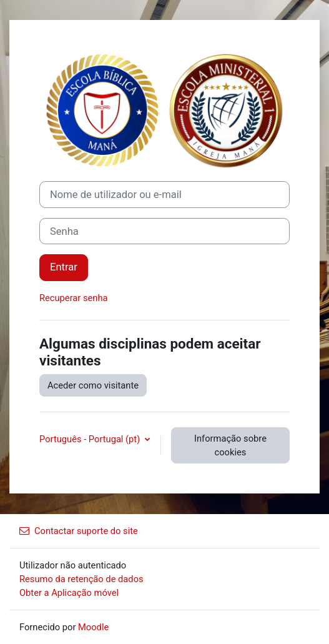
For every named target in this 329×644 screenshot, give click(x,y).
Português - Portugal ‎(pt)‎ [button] (91, 439)
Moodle (93, 627)
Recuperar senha (74, 298)
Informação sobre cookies (230, 445)
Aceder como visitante (93, 385)
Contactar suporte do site (79, 531)
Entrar (64, 267)
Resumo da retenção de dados (81, 579)
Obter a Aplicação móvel (69, 593)
